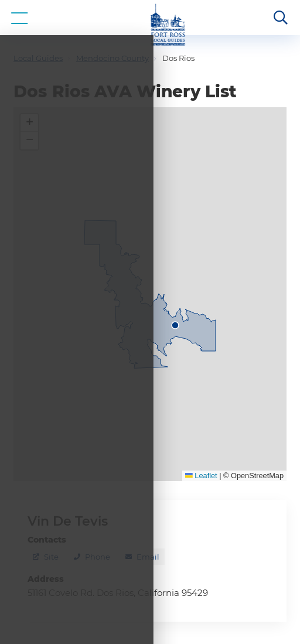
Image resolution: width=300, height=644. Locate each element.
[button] (29, 123)
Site (51, 557)
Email (148, 557)
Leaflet (201, 476)
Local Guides (38, 58)
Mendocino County (112, 58)
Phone (98, 557)
